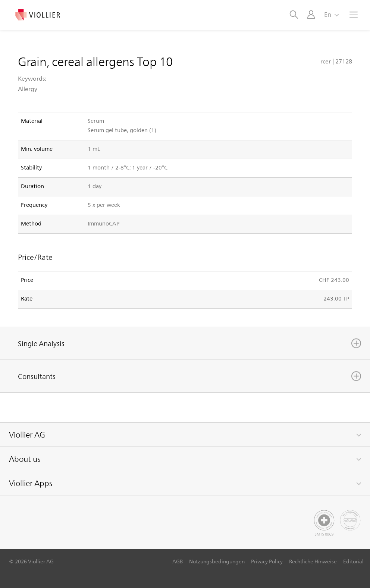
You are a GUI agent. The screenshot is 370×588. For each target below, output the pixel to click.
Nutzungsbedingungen (217, 561)
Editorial (353, 561)
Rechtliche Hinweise (313, 561)
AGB (178, 561)
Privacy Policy (267, 561)
